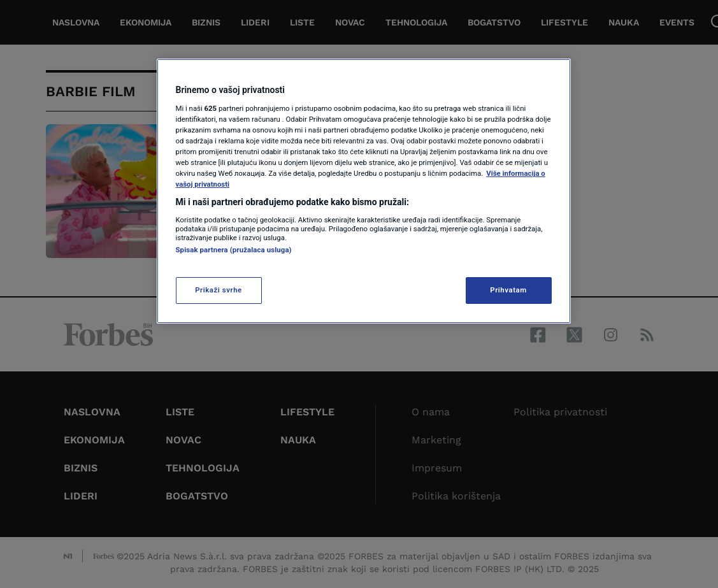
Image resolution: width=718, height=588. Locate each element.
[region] (364, 191)
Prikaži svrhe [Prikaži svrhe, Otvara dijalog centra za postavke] (219, 290)
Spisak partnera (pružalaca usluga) (234, 250)
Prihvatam (508, 290)
